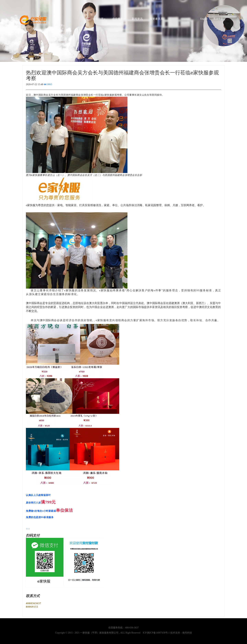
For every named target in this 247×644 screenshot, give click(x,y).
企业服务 (119, 19)
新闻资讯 (137, 19)
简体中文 (218, 19)
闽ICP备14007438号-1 (158, 633)
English (204, 19)
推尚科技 (187, 633)
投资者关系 (156, 19)
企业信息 (99, 19)
